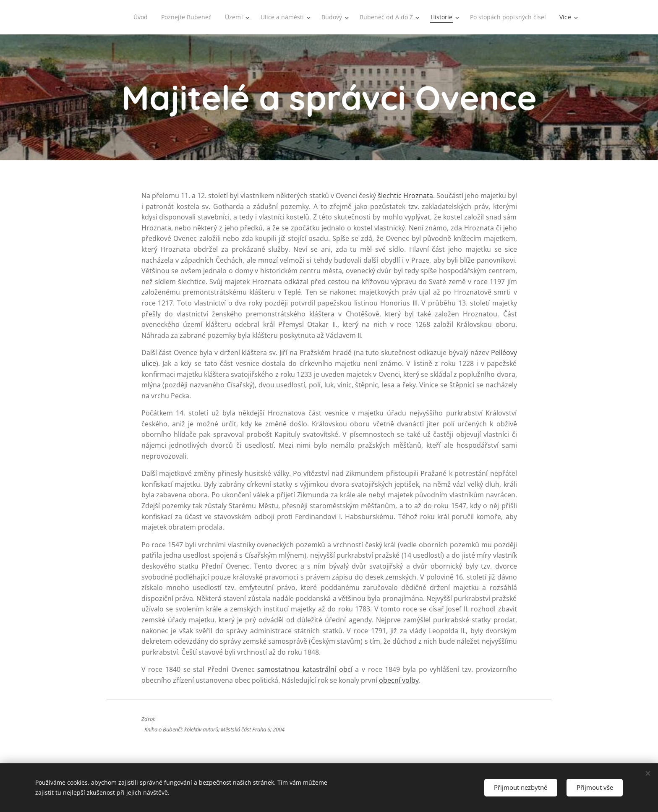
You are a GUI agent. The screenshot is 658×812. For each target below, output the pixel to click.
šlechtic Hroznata (405, 196)
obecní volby (399, 680)
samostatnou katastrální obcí (305, 669)
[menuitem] (133, 17)
